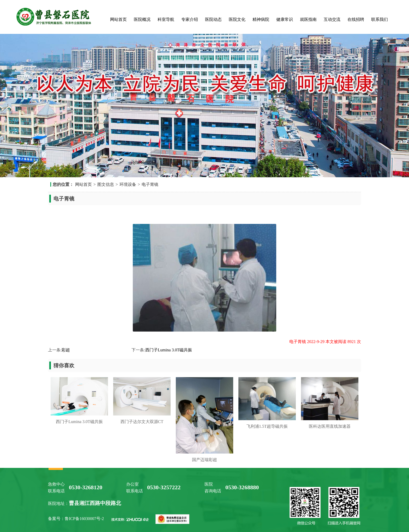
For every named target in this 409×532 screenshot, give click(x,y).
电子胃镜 (150, 184)
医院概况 (142, 19)
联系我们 (380, 19)
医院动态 (213, 19)
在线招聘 (356, 19)
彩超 (66, 350)
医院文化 (237, 19)
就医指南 (308, 19)
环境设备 (128, 184)
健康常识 (285, 19)
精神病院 (261, 19)
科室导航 (166, 19)
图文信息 (106, 184)
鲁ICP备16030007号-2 (85, 519)
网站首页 (118, 19)
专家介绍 (190, 19)
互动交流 (332, 19)
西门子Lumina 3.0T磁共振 (169, 350)
